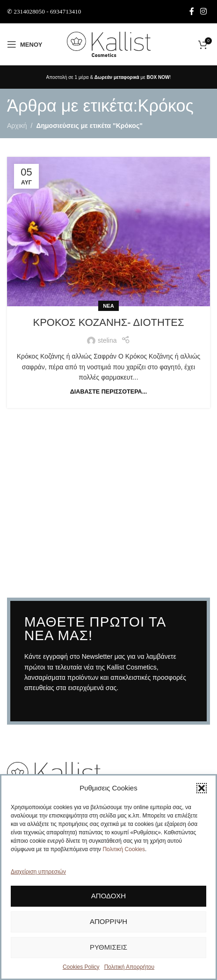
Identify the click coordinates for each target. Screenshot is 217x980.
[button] (202, 791)
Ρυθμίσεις (108, 950)
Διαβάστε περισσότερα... (108, 392)
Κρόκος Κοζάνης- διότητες (108, 322)
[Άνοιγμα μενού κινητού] (25, 44)
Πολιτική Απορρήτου (129, 970)
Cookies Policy (81, 970)
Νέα (108, 306)
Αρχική (17, 126)
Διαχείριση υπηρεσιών (38, 874)
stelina (107, 340)
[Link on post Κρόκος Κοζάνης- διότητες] (108, 232)
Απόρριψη (108, 924)
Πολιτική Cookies (124, 852)
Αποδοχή (108, 899)
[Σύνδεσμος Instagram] (204, 11)
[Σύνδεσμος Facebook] (192, 11)
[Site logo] (109, 44)
